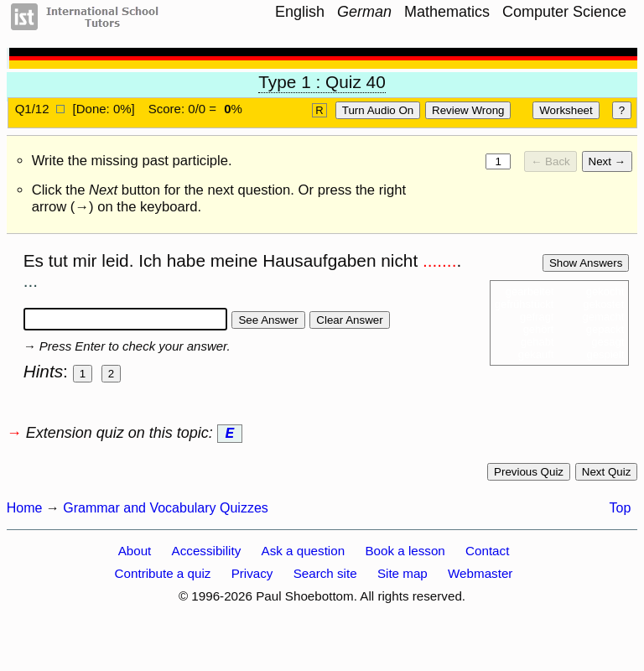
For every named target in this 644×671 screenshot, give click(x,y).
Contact (487, 554)
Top (621, 511)
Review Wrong (468, 110)
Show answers (586, 263)
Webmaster (480, 577)
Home (25, 511)
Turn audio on (378, 110)
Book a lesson (405, 554)
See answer (268, 320)
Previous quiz (529, 475)
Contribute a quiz (163, 577)
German (364, 12)
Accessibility (207, 554)
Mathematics (447, 12)
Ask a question (304, 554)
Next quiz (607, 475)
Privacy (252, 577)
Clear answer (349, 320)
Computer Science (564, 12)
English (300, 12)
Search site (325, 577)
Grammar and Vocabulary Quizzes (166, 511)
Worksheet (566, 110)
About (135, 554)
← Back (551, 161)
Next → (607, 161)
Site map (402, 577)
